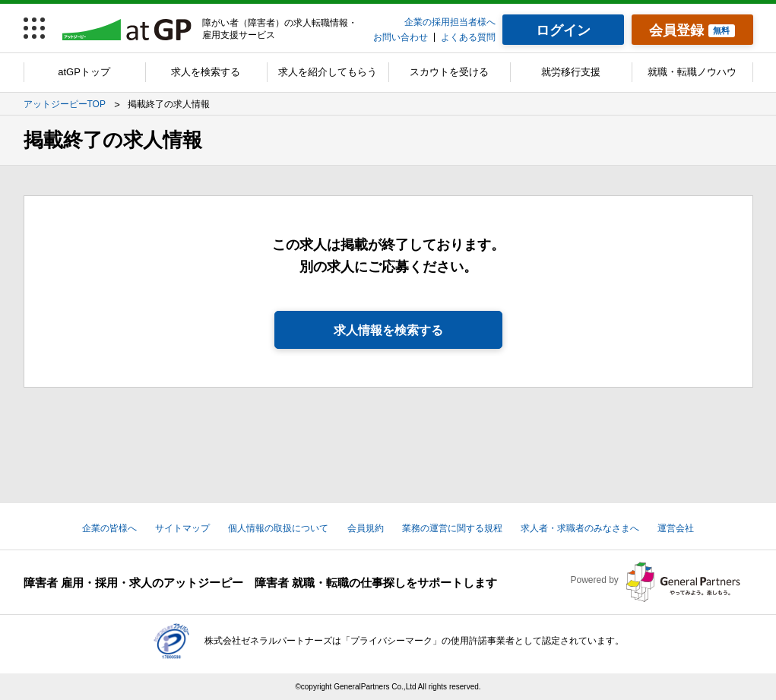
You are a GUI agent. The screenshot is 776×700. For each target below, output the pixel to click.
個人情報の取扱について (278, 528)
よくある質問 (468, 37)
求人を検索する (206, 72)
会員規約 (366, 528)
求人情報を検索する (388, 330)
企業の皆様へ (109, 528)
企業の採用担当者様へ (450, 22)
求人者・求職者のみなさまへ (580, 528)
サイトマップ (182, 528)
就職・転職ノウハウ (692, 72)
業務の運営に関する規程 (452, 528)
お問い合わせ (401, 37)
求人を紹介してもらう (328, 72)
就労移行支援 (571, 72)
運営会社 (676, 528)
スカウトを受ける (449, 72)
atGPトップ (84, 72)
